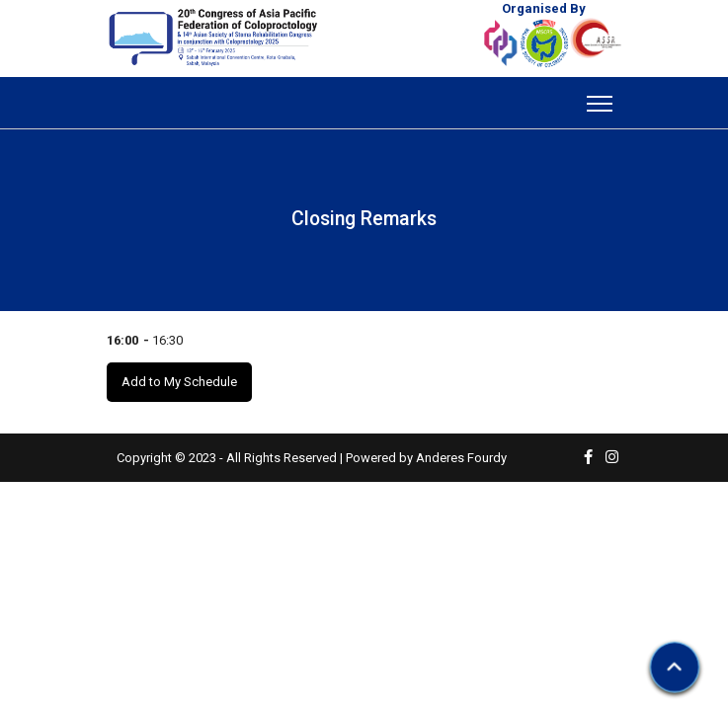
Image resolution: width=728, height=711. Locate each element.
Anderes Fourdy (461, 458)
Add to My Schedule (179, 382)
